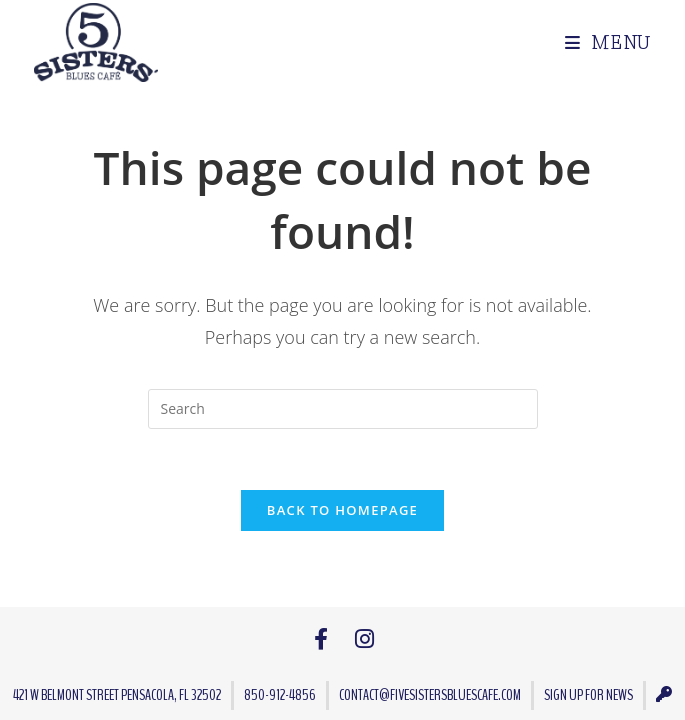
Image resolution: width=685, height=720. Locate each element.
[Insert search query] (343, 409)
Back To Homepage (342, 510)
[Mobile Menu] (600, 42)
